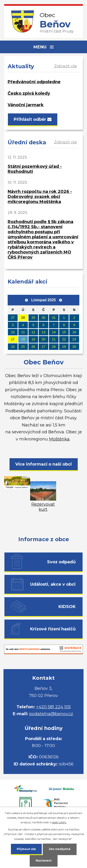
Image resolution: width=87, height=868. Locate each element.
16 (74, 332)
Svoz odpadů (61, 562)
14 (54, 332)
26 (33, 347)
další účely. (60, 822)
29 (33, 318)
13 (44, 332)
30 (44, 318)
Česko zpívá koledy (29, 93)
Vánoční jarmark (26, 105)
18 (23, 339)
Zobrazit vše (66, 66)
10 (13, 332)
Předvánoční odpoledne (34, 82)
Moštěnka (59, 439)
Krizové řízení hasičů (53, 629)
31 (54, 318)
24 (13, 347)
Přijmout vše (26, 849)
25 (23, 347)
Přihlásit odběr (33, 119)
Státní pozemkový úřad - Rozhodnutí (35, 169)
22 (64, 339)
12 (33, 332)
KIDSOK (67, 607)
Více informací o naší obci (44, 464)
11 (23, 332)
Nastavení (44, 861)
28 (23, 318)
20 (44, 339)
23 (74, 339)
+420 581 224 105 (53, 707)
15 (64, 332)
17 (13, 339)
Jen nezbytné (60, 849)
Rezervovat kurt (43, 504)
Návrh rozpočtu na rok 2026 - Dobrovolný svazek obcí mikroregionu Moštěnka (40, 197)
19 (33, 339)
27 (13, 318)
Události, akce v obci (53, 584)
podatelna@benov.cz (51, 714)
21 (54, 339)
